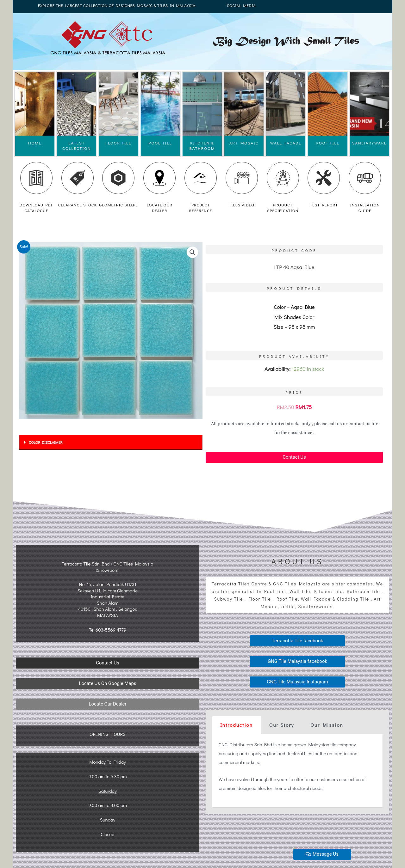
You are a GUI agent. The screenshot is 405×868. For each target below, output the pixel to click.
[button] (294, 457)
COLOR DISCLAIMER (46, 442)
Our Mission (327, 725)
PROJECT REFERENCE (201, 208)
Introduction (237, 725)
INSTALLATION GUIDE (365, 208)
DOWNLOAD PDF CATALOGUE (36, 208)
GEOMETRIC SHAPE (118, 205)
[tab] (111, 443)
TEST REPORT (324, 205)
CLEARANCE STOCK (78, 205)
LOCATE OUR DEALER (160, 208)
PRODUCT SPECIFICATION (283, 208)
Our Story (282, 725)
